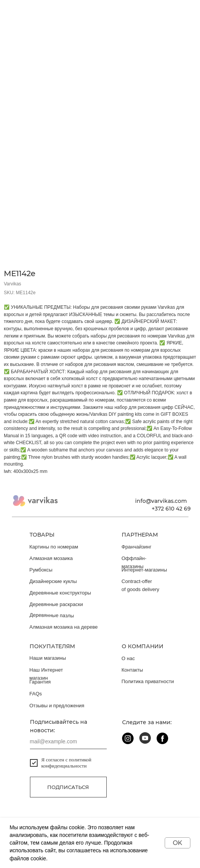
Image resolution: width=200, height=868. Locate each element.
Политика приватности (148, 681)
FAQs (36, 694)
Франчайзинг (137, 547)
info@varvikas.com (161, 501)
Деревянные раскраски (56, 604)
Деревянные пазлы (51, 615)
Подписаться (68, 787)
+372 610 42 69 (171, 509)
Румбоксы (41, 570)
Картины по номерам (54, 547)
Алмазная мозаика (51, 558)
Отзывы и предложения (57, 706)
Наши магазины (48, 658)
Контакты (132, 670)
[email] (68, 741)
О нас (128, 658)
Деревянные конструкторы (60, 593)
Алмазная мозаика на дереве (64, 627)
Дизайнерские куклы (53, 581)
